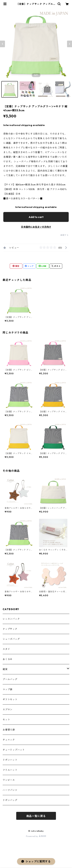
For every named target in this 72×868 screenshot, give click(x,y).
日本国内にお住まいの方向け (36, 227)
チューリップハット (14, 750)
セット (6, 720)
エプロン (8, 709)
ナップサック (10, 629)
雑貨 (5, 669)
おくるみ (8, 659)
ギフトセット (10, 699)
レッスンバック (11, 619)
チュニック (9, 740)
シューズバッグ (11, 639)
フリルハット (10, 770)
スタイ (6, 649)
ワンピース (9, 780)
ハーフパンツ (10, 790)
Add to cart (36, 217)
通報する (64, 235)
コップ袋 (8, 689)
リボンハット (10, 760)
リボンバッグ (10, 800)
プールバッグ (10, 679)
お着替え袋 (9, 730)
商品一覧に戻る (36, 816)
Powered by (36, 836)
